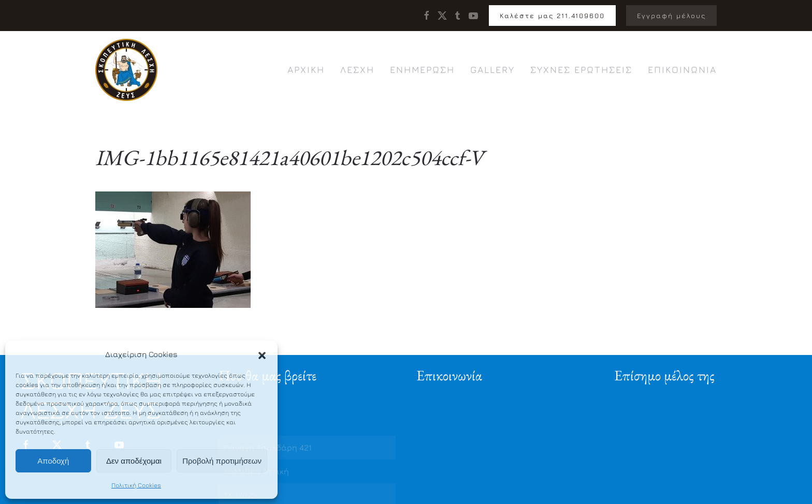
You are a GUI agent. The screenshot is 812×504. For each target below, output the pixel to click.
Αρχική (306, 70)
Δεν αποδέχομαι (134, 461)
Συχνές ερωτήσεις (581, 70)
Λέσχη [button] (357, 70)
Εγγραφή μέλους (671, 16)
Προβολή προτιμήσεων (222, 461)
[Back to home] (126, 70)
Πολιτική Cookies (136, 485)
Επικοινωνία (682, 70)
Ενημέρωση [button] (422, 70)
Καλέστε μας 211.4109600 (552, 16)
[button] (262, 354)
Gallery (492, 70)
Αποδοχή (53, 461)
